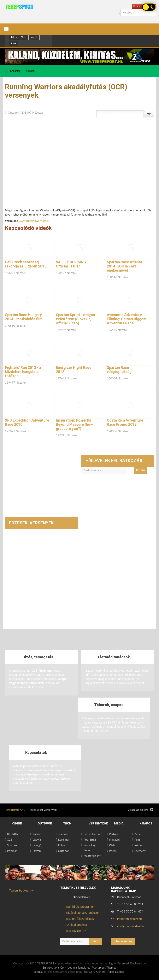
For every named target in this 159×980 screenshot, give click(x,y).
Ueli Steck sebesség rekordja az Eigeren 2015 (26, 264)
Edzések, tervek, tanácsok (82, 913)
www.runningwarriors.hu (34, 221)
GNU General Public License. (107, 972)
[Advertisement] (41, 486)
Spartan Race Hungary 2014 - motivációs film (24, 317)
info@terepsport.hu (129, 919)
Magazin (114, 840)
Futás (61, 845)
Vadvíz (37, 840)
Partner (114, 834)
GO (149, 114)
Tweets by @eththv (21, 890)
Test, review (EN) (76, 931)
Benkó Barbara (93, 834)
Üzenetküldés (123, 941)
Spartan (12, 845)
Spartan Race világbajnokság (119, 370)
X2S (10, 840)
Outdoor (31, 71)
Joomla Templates (79, 967)
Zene (138, 834)
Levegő (37, 845)
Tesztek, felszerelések (80, 919)
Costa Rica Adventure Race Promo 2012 (125, 422)
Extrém (37, 851)
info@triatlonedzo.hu (130, 926)
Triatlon (63, 834)
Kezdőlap (15, 71)
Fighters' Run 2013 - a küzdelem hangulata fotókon (23, 372)
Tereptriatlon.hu (15, 810)
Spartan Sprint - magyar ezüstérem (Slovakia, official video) (76, 319)
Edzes (14, 37)
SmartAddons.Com (54, 967)
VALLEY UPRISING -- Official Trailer (73, 264)
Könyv (138, 845)
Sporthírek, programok (80, 907)
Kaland (37, 834)
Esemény (140, 851)
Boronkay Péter (89, 848)
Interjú (34, 37)
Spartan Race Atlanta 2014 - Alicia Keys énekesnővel (124, 266)
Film (137, 840)
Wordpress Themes (104, 967)
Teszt (24, 37)
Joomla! (39, 972)
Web (112, 845)
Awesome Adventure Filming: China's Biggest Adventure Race (127, 319)
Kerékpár (64, 840)
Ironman (12, 851)
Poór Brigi (90, 840)
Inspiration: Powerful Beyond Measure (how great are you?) (74, 424)
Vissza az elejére (140, 810)
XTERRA (12, 834)
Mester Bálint (92, 856)
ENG (14, 43)
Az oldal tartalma (76, 925)
